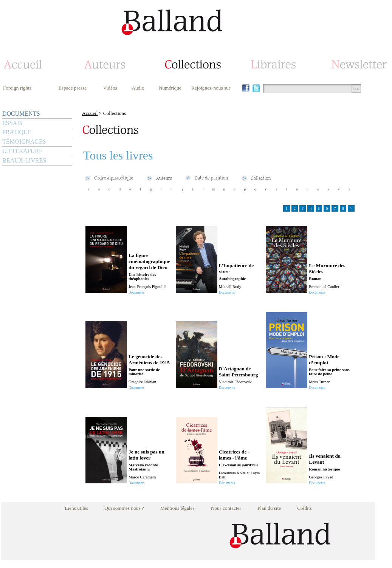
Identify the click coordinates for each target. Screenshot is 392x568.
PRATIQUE (17, 132)
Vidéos (110, 88)
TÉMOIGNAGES (24, 142)
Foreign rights (17, 88)
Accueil (90, 113)
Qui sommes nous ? (124, 508)
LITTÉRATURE (22, 151)
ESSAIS (12, 123)
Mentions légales (177, 508)
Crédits (304, 508)
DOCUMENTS (21, 114)
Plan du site (269, 508)
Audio (138, 88)
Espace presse (73, 88)
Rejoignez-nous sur (211, 88)
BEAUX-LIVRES (24, 160)
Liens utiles (76, 508)
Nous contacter (226, 508)
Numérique (170, 88)
